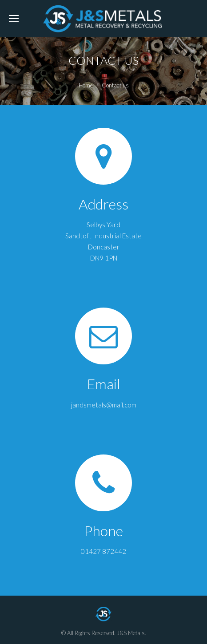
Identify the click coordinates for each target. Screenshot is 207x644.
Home (86, 85)
